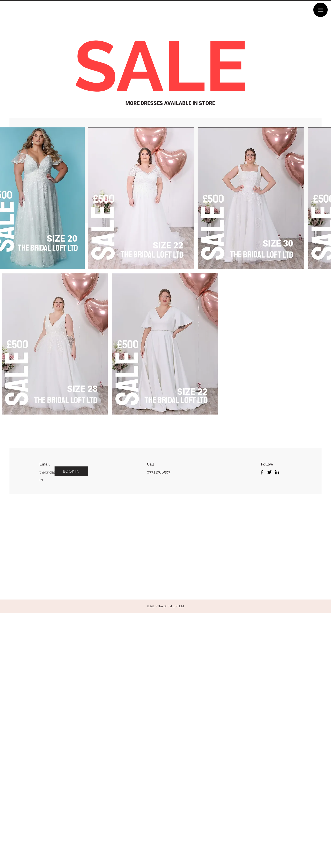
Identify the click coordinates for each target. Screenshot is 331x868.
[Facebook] (262, 472)
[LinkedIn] (277, 472)
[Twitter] (269, 472)
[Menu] (320, 10)
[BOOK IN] (71, 471)
